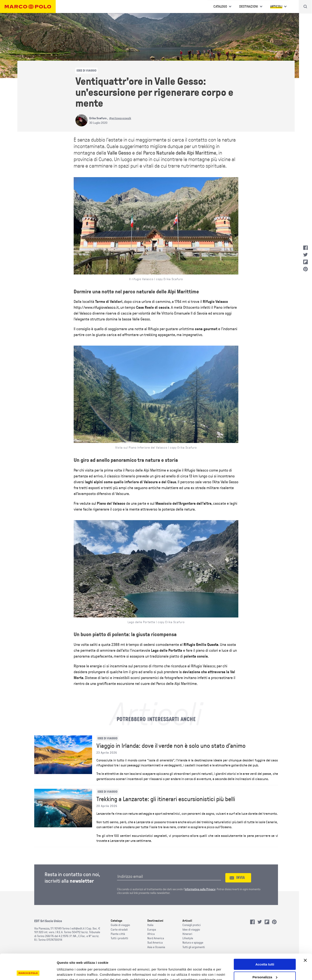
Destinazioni (249, 7)
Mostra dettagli (68, 971)
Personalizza (265, 952)
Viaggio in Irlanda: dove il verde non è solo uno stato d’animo (171, 746)
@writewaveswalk (120, 118)
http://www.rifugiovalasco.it (96, 307)
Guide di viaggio (120, 925)
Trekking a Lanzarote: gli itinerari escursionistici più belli (166, 799)
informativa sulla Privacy (200, 889)
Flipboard (305, 262)
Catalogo (220, 7)
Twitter (305, 255)
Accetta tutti (265, 939)
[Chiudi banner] (305, 935)
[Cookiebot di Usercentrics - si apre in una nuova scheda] (28, 972)
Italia (150, 925)
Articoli (276, 7)
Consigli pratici (192, 925)
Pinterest (305, 269)
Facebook (305, 248)
